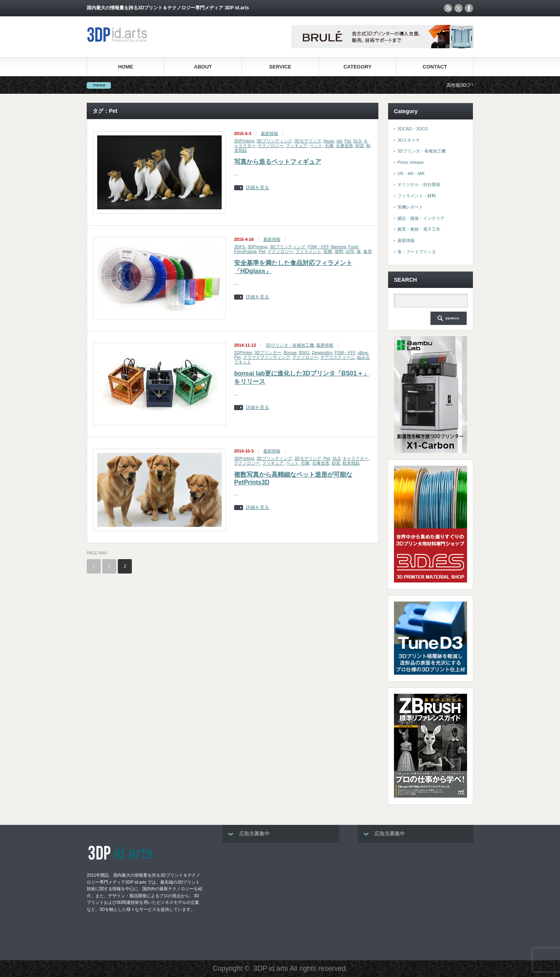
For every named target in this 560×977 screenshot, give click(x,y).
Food (353, 247)
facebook (469, 8)
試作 (350, 251)
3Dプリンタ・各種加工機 (290, 345)
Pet (348, 141)
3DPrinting (244, 141)
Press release (410, 162)
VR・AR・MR (411, 174)
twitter (458, 8)
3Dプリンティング (274, 141)
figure (329, 141)
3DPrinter (243, 353)
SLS (357, 141)
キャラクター (355, 458)
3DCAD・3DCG (413, 129)
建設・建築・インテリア (421, 218)
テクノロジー (271, 146)
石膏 (329, 146)
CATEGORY (357, 67)
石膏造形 (345, 146)
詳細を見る (257, 188)
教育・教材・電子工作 (419, 229)
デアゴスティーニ (338, 357)
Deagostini (322, 353)
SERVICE (280, 67)
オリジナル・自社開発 (419, 184)
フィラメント (308, 251)
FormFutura (245, 251)
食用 (367, 251)
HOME (125, 67)
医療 (328, 251)
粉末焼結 (351, 463)
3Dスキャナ (409, 140)
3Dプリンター (268, 353)
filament (339, 247)
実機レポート (410, 207)
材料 (339, 251)
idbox (363, 353)
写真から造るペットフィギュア (278, 162)
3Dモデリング (308, 141)
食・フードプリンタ (417, 252)
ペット (316, 146)
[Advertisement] (281, 899)
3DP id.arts (271, 968)
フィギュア (297, 146)
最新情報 (269, 133)
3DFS (240, 247)
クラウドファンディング (267, 357)
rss (448, 8)
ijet (339, 141)
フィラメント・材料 (417, 196)
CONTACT (435, 67)
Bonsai (290, 353)
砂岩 (360, 146)
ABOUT (203, 67)
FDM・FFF (318, 247)
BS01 (304, 353)
